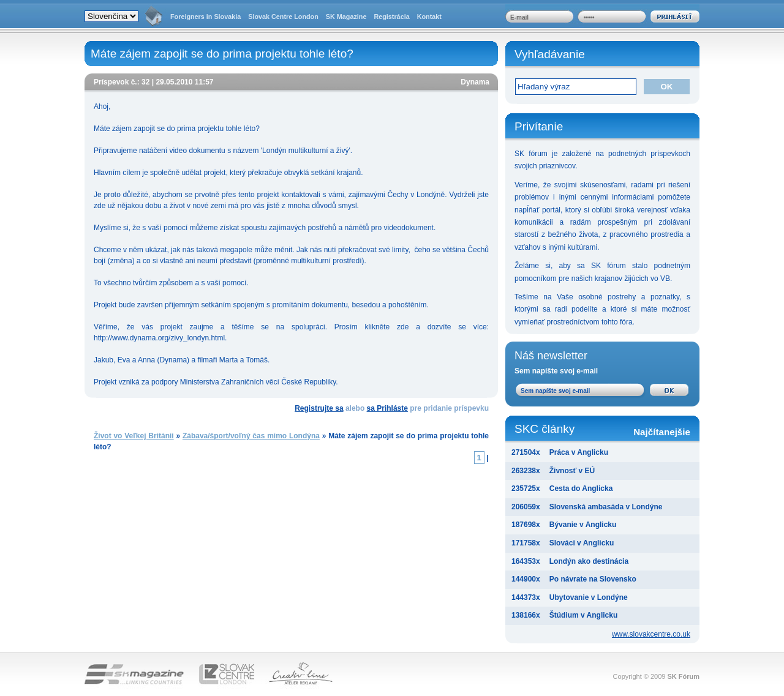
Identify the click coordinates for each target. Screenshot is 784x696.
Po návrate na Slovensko (593, 579)
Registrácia (391, 17)
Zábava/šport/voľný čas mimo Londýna (251, 436)
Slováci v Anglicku (582, 543)
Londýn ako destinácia (589, 561)
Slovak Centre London (283, 17)
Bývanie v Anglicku (583, 525)
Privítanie (539, 126)
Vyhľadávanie (550, 54)
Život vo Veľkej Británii (134, 436)
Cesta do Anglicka (581, 488)
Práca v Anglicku (579, 452)
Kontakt (429, 17)
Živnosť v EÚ (572, 471)
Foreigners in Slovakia (205, 17)
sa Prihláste (387, 408)
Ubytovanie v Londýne (589, 597)
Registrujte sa (319, 408)
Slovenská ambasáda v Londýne (606, 507)
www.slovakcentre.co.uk (651, 634)
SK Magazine (346, 17)
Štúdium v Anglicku (584, 615)
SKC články (602, 430)
